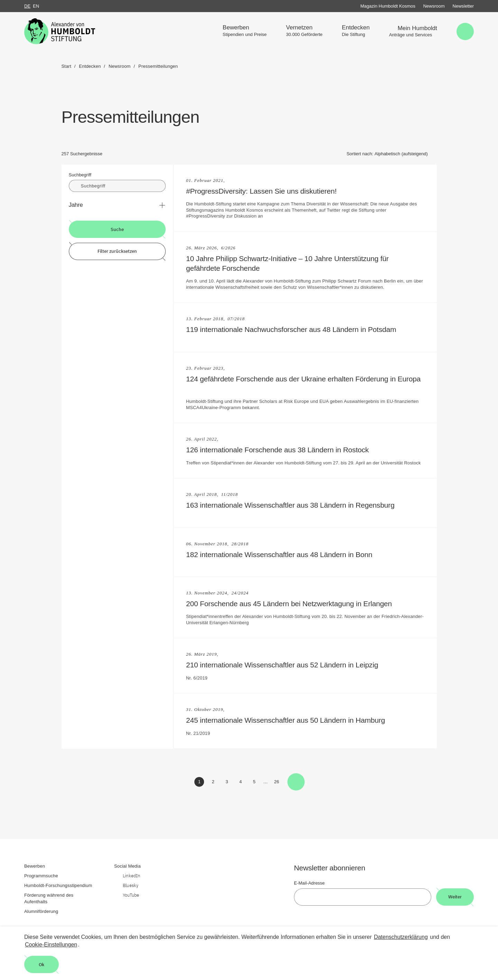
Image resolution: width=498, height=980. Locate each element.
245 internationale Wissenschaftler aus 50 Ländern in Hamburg (289, 720)
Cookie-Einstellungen (51, 945)
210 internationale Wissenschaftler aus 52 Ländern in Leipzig (286, 665)
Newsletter (463, 6)
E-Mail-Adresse (309, 883)
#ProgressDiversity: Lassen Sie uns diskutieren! (265, 191)
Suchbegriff (80, 175)
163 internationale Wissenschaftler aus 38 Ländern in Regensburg (294, 505)
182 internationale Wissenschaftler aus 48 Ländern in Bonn (283, 554)
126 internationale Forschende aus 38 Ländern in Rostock (281, 450)
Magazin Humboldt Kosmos (388, 6)
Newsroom (434, 6)
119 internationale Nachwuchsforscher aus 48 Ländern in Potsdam (295, 329)
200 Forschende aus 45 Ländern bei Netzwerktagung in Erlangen (293, 604)
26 (278, 783)
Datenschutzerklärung (401, 937)
